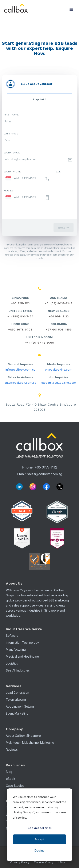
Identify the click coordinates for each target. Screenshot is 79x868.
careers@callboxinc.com (59, 383)
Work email (12, 153)
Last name (11, 134)
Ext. (58, 172)
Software (12, 636)
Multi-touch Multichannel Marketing (30, 743)
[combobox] (12, 178)
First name (11, 115)
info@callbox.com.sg (20, 370)
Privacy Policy (60, 244)
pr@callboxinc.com (59, 370)
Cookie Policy (44, 862)
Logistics (12, 663)
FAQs (62, 862)
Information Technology (22, 643)
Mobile (8, 191)
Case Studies (15, 786)
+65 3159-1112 (46, 467)
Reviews (12, 750)
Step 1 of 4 (40, 99)
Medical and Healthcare (22, 656)
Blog (9, 772)
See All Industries (18, 670)
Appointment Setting (20, 706)
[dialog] (39, 825)
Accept (40, 839)
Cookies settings (40, 828)
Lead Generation (17, 693)
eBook (11, 779)
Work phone (12, 172)
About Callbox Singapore (23, 736)
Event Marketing (17, 713)
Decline (39, 850)
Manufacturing (16, 649)
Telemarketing (16, 699)
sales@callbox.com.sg (20, 383)
